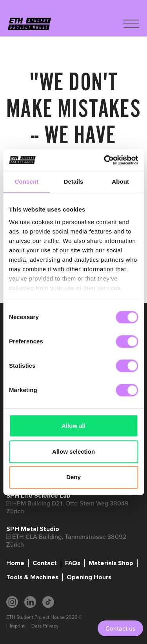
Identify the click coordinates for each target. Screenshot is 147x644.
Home (15, 563)
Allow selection (73, 452)
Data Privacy (45, 626)
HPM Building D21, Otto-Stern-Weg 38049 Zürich (67, 507)
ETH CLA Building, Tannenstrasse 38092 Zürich (66, 541)
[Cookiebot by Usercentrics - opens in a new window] (105, 160)
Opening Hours (89, 577)
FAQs (73, 563)
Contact (45, 563)
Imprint (17, 626)
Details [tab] (74, 182)
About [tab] (120, 182)
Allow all (73, 426)
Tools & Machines (32, 577)
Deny (73, 477)
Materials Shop (111, 563)
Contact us (120, 628)
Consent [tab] (26, 182)
